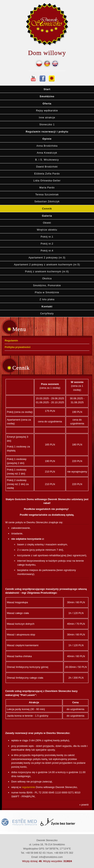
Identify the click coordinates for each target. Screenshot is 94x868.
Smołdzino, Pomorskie (47, 285)
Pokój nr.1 (47, 237)
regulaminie (28, 787)
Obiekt (47, 223)
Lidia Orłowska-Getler (47, 181)
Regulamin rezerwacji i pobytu (47, 132)
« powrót (84, 805)
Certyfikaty (47, 314)
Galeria (47, 216)
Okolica (47, 279)
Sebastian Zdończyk (47, 202)
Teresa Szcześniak (47, 195)
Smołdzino (47, 96)
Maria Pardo (47, 188)
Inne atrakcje (47, 118)
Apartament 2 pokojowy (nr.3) (47, 258)
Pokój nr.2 (47, 244)
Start (47, 89)
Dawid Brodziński (47, 167)
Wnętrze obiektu (47, 230)
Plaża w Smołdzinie (47, 292)
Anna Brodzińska (47, 146)
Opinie (47, 139)
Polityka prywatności (17, 347)
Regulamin (11, 340)
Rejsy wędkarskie (47, 111)
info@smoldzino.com (51, 857)
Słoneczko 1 (47, 125)
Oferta (47, 104)
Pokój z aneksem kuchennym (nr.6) (47, 272)
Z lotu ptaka (47, 299)
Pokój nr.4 (47, 251)
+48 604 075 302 (64, 853)
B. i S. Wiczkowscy (47, 160)
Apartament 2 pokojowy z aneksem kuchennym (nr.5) (47, 265)
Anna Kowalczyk (47, 153)
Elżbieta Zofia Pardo (47, 174)
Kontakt (47, 306)
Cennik (47, 209)
